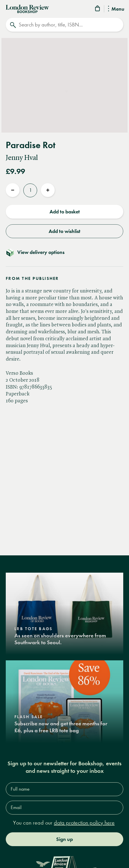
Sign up (64, 839)
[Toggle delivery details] (64, 252)
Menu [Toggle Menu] (116, 9)
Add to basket (65, 212)
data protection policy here (84, 823)
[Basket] (98, 9)
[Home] (27, 8)
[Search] (64, 25)
